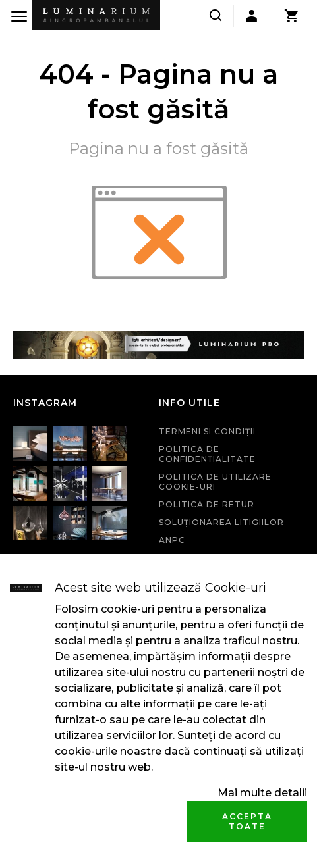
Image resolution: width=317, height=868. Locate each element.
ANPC (172, 540)
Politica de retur (207, 504)
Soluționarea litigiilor (221, 522)
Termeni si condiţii (207, 431)
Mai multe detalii (262, 793)
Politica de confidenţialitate (207, 454)
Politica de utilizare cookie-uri (215, 482)
